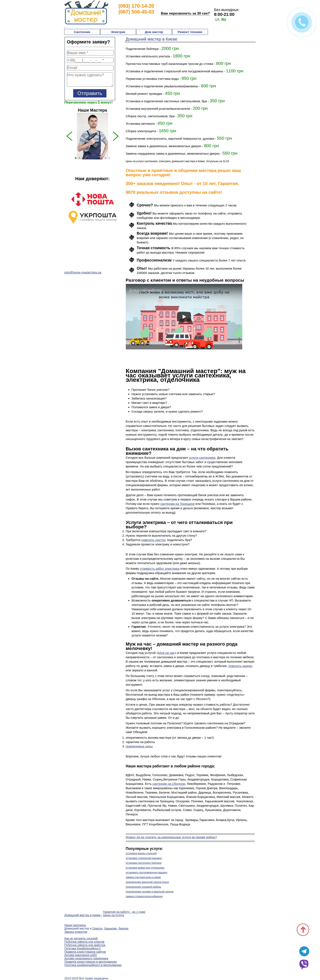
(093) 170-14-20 (136, 6)
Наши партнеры (75, 925)
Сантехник (82, 32)
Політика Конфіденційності (83, 948)
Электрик (118, 32)
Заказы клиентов (76, 932)
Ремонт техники (190, 32)
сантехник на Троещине (177, 504)
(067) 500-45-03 (136, 12)
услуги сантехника (202, 458)
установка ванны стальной (141, 853)
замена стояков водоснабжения (144, 896)
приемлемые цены (139, 746)
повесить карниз (240, 666)
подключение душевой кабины (144, 887)
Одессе (97, 928)
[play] (184, 317)
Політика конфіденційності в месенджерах (93, 965)
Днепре (124, 928)
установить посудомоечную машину (147, 873)
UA (217, 20)
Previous (61, 219)
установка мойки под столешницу (145, 868)
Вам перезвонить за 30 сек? (185, 13)
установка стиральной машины (144, 858)
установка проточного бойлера (144, 863)
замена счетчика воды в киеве (143, 877)
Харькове (110, 928)
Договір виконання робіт (81, 955)
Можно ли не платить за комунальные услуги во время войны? (171, 837)
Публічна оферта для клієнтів (84, 942)
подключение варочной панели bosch (147, 882)
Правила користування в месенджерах (91, 962)
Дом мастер (154, 32)
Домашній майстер (146, 290)
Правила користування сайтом (85, 952)
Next (124, 219)
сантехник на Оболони (169, 784)
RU (224, 20)
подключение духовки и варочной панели (150, 892)
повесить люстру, (154, 540)
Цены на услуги (114, 915)
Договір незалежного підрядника (86, 958)
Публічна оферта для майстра (85, 945)
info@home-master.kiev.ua (83, 272)
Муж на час (166, 653)
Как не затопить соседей (81, 938)
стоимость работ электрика (160, 569)
